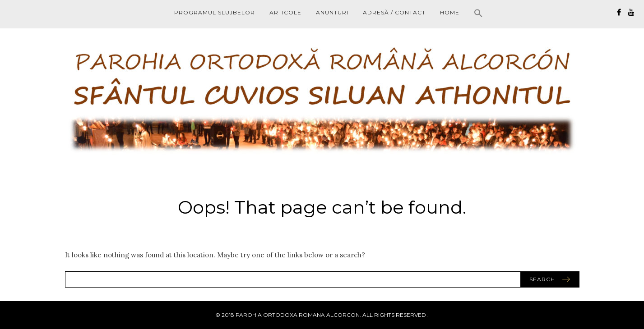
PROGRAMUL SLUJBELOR (215, 12)
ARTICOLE (285, 12)
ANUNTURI (332, 12)
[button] (478, 14)
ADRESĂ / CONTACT (394, 12)
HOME (450, 12)
